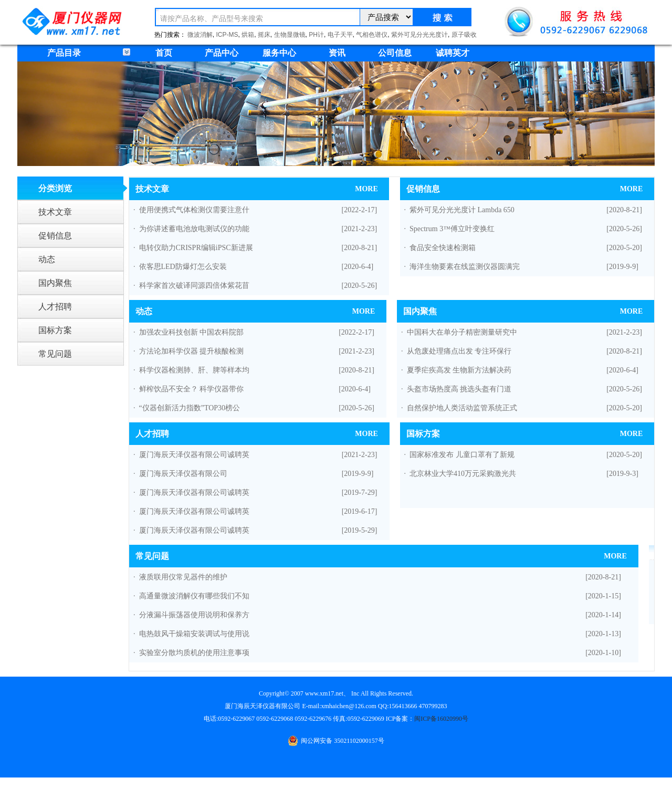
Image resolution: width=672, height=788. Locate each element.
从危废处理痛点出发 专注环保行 (459, 351)
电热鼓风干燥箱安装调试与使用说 (194, 634)
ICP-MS (227, 35)
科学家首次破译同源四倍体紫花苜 (194, 286)
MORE (366, 189)
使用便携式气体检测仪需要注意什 (194, 210)
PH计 (316, 35)
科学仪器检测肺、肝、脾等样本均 (194, 370)
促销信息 (55, 236)
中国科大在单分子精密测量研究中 (462, 332)
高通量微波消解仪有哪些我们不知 (194, 596)
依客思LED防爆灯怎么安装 (183, 267)
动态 (47, 259)
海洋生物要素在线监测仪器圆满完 (465, 267)
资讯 (337, 53)
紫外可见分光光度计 (419, 35)
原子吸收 (464, 35)
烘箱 (248, 35)
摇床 (264, 35)
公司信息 (395, 53)
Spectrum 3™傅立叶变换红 (452, 229)
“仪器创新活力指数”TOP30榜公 (190, 408)
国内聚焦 (55, 283)
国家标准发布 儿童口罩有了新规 (462, 455)
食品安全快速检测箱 (443, 248)
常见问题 (55, 354)
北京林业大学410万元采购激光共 (463, 474)
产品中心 (222, 53)
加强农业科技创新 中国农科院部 (192, 332)
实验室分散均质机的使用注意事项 (194, 653)
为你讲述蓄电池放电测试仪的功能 (194, 229)
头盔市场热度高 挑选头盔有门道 (459, 389)
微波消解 (200, 35)
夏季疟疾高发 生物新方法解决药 (459, 370)
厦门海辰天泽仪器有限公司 (183, 474)
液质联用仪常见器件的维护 (183, 577)
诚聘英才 (453, 53)
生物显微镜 (290, 35)
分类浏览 (55, 188)
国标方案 (55, 330)
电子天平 (340, 35)
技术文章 (55, 212)
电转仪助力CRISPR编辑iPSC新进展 (196, 248)
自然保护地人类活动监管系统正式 (462, 408)
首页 (164, 53)
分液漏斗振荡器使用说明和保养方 (194, 615)
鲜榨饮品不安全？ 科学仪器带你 (192, 389)
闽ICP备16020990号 (441, 719)
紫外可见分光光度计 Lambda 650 (462, 210)
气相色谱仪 (372, 35)
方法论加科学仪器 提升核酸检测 (192, 351)
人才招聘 (55, 307)
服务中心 (279, 53)
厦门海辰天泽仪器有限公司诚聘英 (194, 455)
